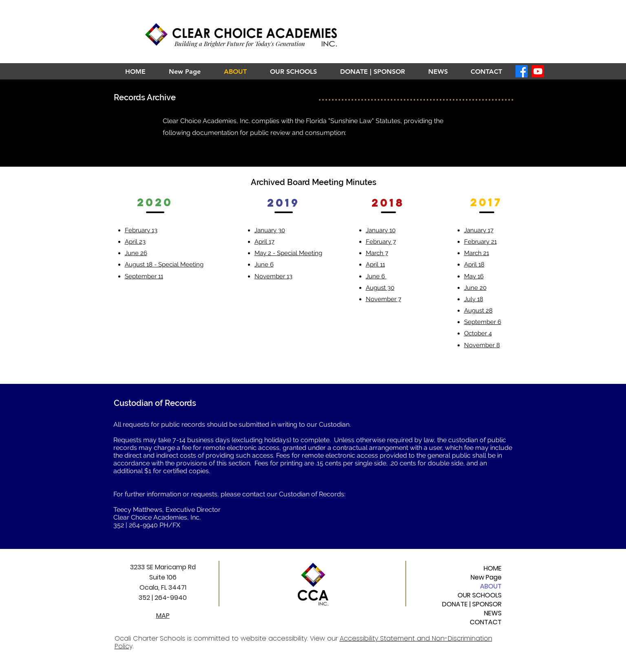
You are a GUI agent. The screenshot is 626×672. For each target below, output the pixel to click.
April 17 (264, 242)
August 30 (380, 288)
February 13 (141, 230)
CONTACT (486, 622)
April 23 (135, 242)
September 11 (144, 276)
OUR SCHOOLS (480, 595)
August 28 (478, 311)
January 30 (270, 230)
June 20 (475, 288)
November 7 (384, 299)
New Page (486, 577)
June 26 (136, 253)
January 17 (479, 230)
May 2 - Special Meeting (288, 253)
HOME (493, 568)
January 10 (381, 230)
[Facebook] (522, 71)
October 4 (478, 333)
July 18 (474, 299)
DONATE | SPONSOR (472, 604)
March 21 (477, 253)
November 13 (273, 276)
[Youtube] (538, 71)
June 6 (264, 264)
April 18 (474, 264)
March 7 (377, 253)
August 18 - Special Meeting (164, 264)
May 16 (474, 276)
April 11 (375, 264)
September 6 (483, 322)
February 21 (480, 242)
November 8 (482, 345)
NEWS (493, 613)
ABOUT (491, 586)
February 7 (381, 242)
